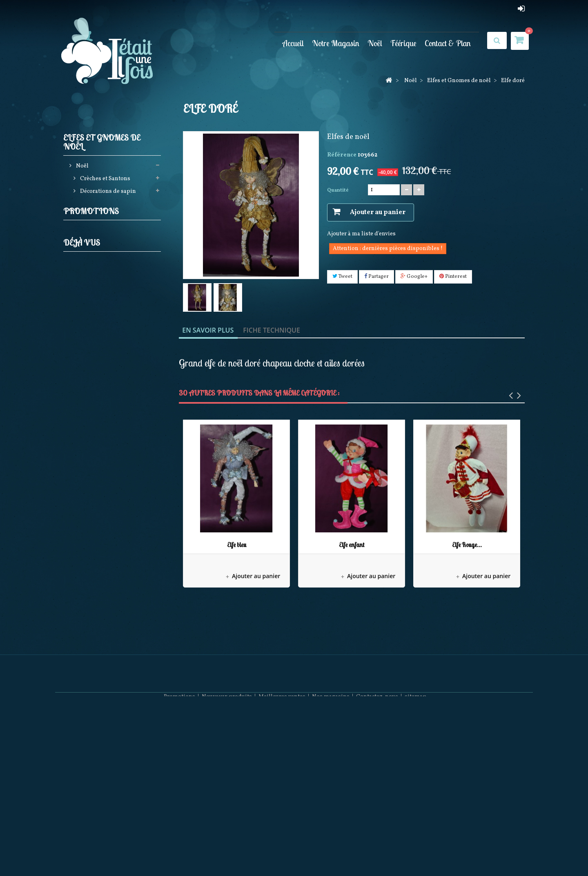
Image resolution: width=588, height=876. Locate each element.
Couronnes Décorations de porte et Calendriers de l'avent (114, 376)
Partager (376, 277)
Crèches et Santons (105, 181)
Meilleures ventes (282, 852)
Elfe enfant (352, 545)
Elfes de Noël (101, 256)
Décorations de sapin (107, 193)
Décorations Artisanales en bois (112, 464)
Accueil (293, 43)
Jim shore (92, 282)
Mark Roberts (97, 420)
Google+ (414, 277)
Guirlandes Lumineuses (111, 269)
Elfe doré (111, 579)
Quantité (338, 190)
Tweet (342, 277)
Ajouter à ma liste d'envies (361, 234)
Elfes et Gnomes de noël (111, 231)
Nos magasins (331, 852)
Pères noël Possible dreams (116, 433)
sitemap (415, 852)
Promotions (91, 556)
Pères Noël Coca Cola (107, 496)
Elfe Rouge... (467, 545)
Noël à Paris (95, 408)
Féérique (403, 43)
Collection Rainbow (106, 446)
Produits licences (102, 307)
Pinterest (453, 277)
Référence (342, 155)
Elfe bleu (237, 545)
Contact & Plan (448, 43)
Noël (375, 43)
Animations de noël (106, 345)
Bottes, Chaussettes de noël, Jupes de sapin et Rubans (114, 326)
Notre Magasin (336, 43)
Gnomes (95, 244)
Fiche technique (272, 330)
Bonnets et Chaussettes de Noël (111, 515)
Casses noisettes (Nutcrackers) (99, 212)
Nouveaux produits (227, 852)
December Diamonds (107, 483)
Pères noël (93, 294)
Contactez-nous (377, 852)
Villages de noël (101, 395)
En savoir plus (208, 330)
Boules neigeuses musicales (116, 357)
